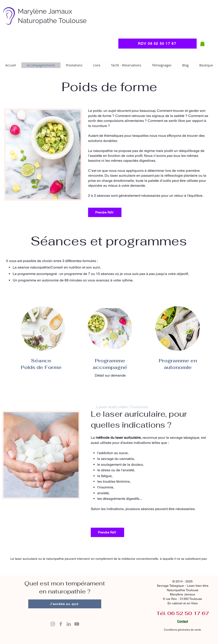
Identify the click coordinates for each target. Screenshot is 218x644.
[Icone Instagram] (53, 624)
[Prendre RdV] (105, 212)
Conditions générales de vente (182, 630)
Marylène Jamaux (45, 11)
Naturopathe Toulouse (52, 21)
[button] (202, 43)
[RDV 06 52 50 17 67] (157, 44)
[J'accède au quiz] (65, 604)
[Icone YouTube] (77, 624)
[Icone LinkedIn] (69, 624)
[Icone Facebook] (61, 624)
